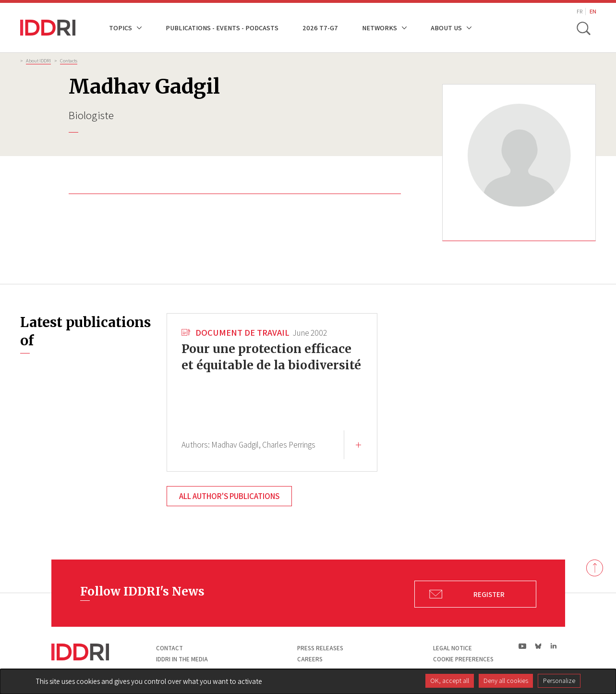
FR (580, 11)
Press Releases (320, 648)
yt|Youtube (523, 646)
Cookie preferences (463, 659)
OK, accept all (450, 681)
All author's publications (229, 496)
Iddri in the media (182, 659)
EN (593, 11)
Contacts (69, 61)
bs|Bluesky (538, 646)
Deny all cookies (506, 681)
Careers (310, 659)
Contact (169, 648)
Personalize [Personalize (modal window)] (559, 681)
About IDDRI (38, 61)
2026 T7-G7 (320, 28)
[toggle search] (583, 28)
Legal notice (453, 648)
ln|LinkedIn (554, 646)
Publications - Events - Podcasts (222, 28)
